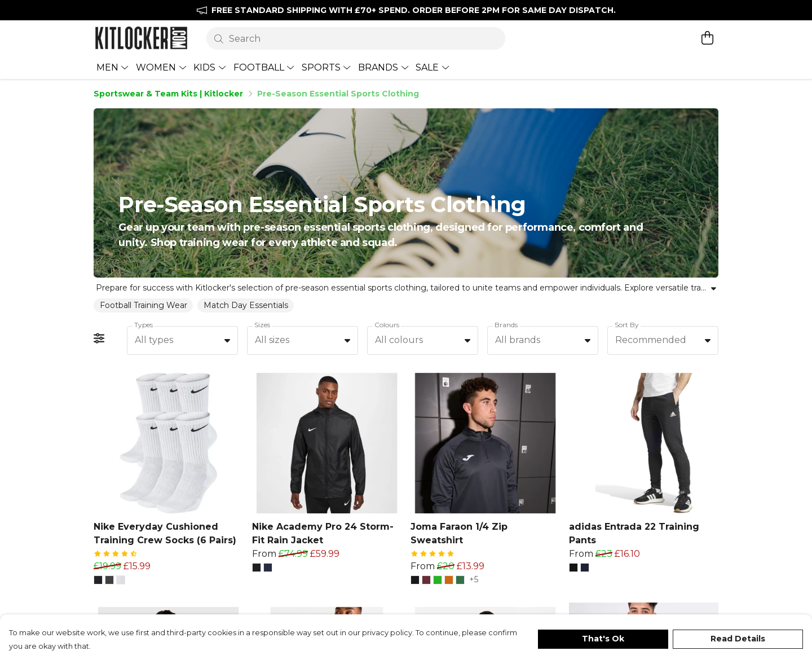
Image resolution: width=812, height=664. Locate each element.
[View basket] (707, 38)
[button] (98, 562)
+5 (474, 562)
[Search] (356, 38)
